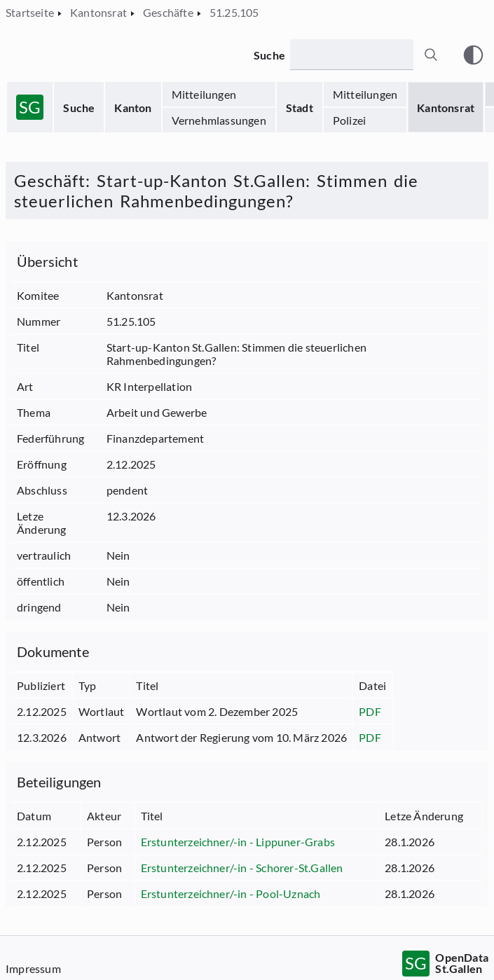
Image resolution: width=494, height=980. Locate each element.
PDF (370, 711)
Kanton (133, 108)
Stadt (300, 108)
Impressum (33, 968)
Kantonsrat (446, 108)
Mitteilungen (204, 94)
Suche (79, 108)
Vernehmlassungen (219, 120)
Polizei (349, 120)
